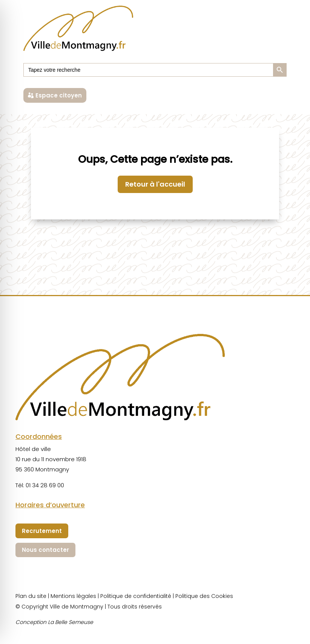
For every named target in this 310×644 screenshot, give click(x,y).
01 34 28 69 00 (45, 485)
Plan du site (31, 596)
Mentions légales (73, 596)
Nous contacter (45, 550)
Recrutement (42, 531)
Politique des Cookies (204, 596)
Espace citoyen (59, 95)
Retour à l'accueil (155, 184)
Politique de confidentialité (136, 596)
